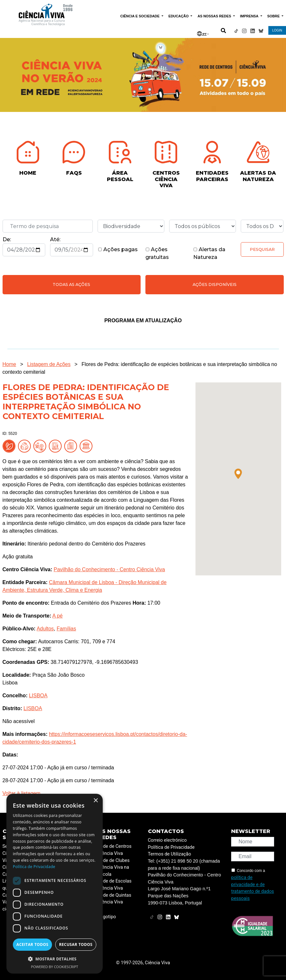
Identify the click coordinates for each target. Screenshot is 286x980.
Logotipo (107, 917)
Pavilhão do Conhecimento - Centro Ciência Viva (109, 569)
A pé (57, 616)
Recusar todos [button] (76, 944)
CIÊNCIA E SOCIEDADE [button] (140, 16)
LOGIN (277, 30)
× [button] (95, 801)
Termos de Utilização (170, 854)
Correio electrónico (167, 840)
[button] (238, 474)
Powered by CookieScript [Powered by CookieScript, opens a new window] (55, 967)
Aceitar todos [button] (32, 944)
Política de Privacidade (171, 847)
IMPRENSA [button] (250, 16)
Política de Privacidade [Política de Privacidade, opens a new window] (34, 867)
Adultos (45, 629)
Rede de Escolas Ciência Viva (115, 885)
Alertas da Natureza (209, 253)
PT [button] (202, 34)
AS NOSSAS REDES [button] (215, 16)
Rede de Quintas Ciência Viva (115, 899)
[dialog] (55, 884)
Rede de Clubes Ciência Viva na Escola (114, 867)
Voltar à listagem (22, 793)
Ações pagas (118, 249)
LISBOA (38, 696)
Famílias (66, 629)
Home (9, 364)
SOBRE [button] (274, 16)
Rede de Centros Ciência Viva (115, 850)
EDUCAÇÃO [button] (179, 16)
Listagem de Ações (49, 364)
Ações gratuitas (157, 253)
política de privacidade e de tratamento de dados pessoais (252, 888)
